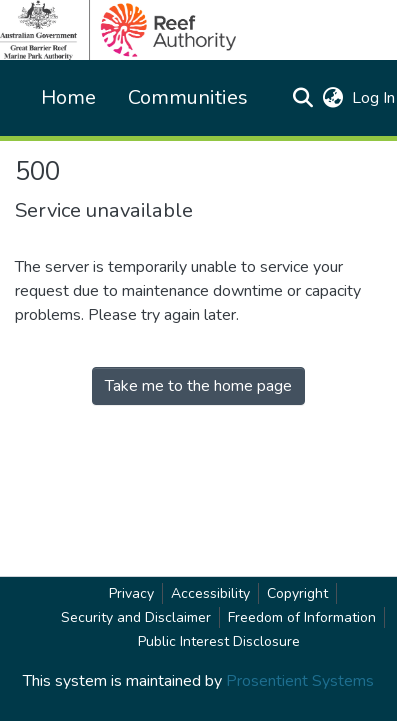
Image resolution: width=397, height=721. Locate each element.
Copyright (297, 593)
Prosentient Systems (300, 681)
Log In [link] (374, 98)
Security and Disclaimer (136, 617)
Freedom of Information (302, 617)
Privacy (131, 593)
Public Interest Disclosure (219, 641)
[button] (302, 98)
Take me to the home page (198, 386)
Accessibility (210, 593)
